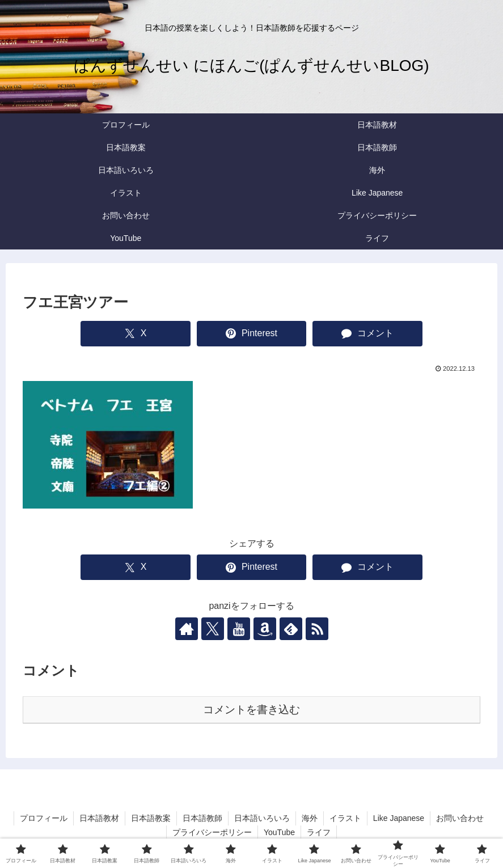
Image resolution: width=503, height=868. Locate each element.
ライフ (319, 832)
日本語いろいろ (262, 818)
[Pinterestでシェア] (252, 334)
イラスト (345, 818)
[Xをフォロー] (213, 629)
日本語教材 (99, 818)
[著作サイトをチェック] (187, 629)
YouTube (279, 832)
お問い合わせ (460, 818)
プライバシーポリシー (212, 832)
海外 (310, 818)
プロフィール (44, 818)
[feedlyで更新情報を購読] (291, 629)
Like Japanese (399, 818)
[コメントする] (367, 334)
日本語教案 (151, 818)
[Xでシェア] (136, 334)
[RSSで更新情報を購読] (317, 629)
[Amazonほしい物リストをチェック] (265, 629)
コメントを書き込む (251, 710)
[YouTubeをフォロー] (239, 629)
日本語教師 (202, 818)
